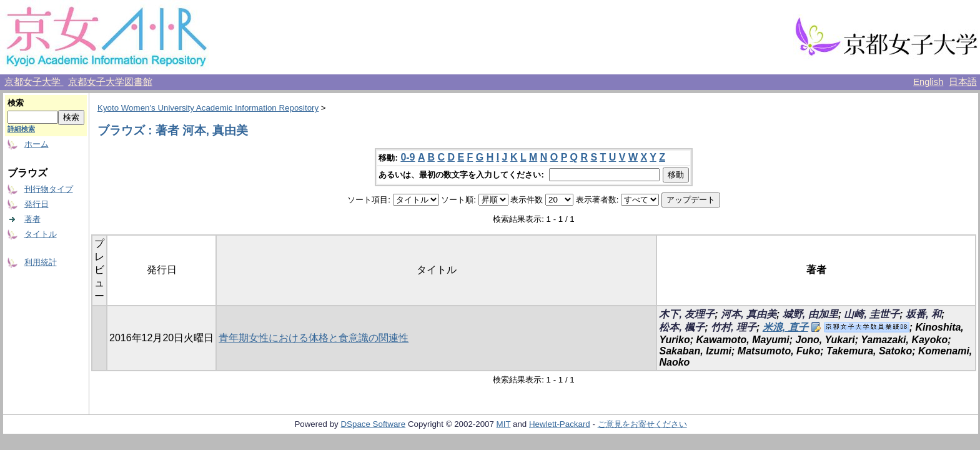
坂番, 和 (923, 314)
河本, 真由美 (749, 314)
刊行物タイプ (49, 189)
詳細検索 (21, 129)
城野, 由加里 (810, 314)
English (928, 82)
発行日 (37, 204)
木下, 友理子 (687, 314)
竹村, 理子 (734, 327)
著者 (32, 219)
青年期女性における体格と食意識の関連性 (314, 338)
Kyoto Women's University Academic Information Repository (208, 108)
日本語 (963, 82)
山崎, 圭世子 (872, 314)
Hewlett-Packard (560, 424)
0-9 (408, 157)
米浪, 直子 (785, 327)
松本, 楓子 (682, 327)
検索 (16, 103)
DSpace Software (373, 424)
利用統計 (41, 262)
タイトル (41, 234)
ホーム (37, 144)
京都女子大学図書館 (110, 82)
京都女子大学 (34, 82)
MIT (504, 424)
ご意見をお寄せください (642, 424)
